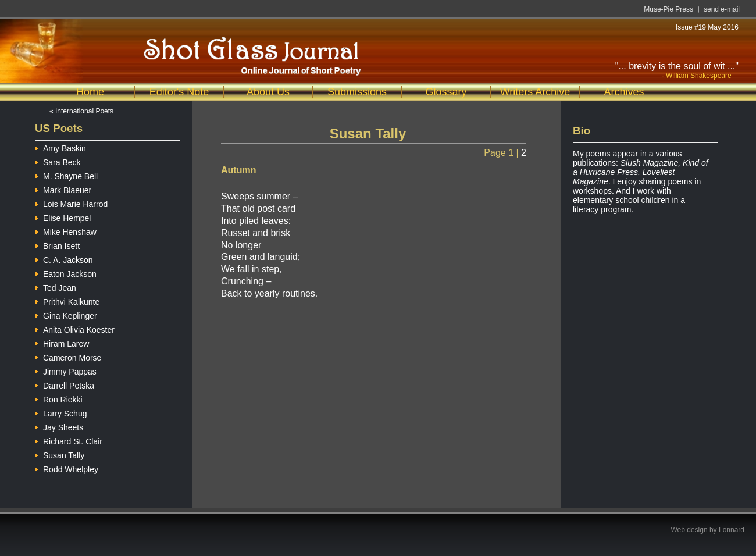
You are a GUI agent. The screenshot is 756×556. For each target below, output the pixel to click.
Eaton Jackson (66, 272)
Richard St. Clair (69, 440)
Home (90, 92)
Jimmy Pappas (66, 370)
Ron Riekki (59, 398)
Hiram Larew (62, 342)
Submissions (357, 92)
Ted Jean (56, 286)
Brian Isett (57, 245)
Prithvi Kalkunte (67, 300)
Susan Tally (60, 454)
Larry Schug (61, 412)
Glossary (446, 92)
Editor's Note (179, 92)
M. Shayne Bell (66, 175)
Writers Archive (535, 92)
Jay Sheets (59, 426)
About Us (268, 92)
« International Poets (81, 111)
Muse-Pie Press (668, 9)
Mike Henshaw (66, 231)
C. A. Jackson (64, 259)
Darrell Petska (65, 384)
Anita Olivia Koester (75, 328)
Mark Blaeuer (63, 189)
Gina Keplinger (66, 314)
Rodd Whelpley (67, 468)
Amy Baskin (60, 147)
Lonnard (732, 530)
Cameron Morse (68, 356)
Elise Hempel (63, 217)
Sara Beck (58, 161)
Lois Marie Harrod (71, 203)
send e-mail (722, 9)
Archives (624, 92)
